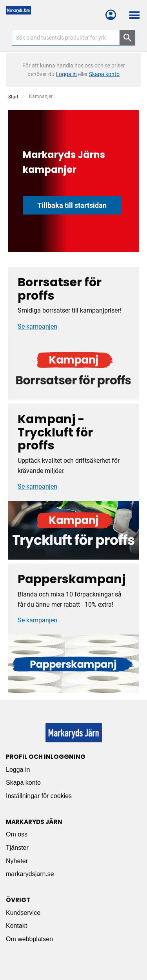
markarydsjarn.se (30, 874)
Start (13, 97)
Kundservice (23, 913)
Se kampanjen (37, 326)
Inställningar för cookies (39, 796)
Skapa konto (23, 783)
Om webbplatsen (29, 939)
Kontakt (16, 926)
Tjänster (17, 848)
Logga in (18, 770)
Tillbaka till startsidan (72, 205)
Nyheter (17, 861)
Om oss (17, 834)
